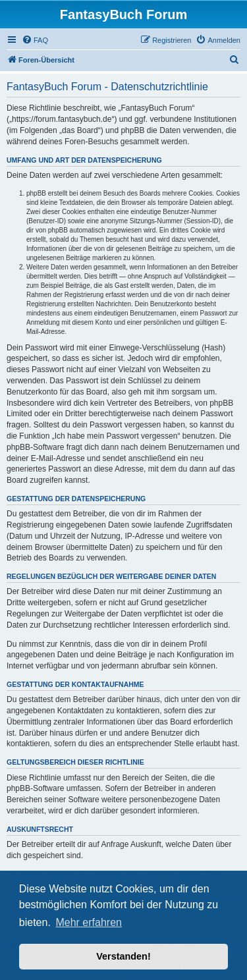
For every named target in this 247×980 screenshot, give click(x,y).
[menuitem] (35, 40)
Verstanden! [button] (123, 956)
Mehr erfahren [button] (89, 922)
